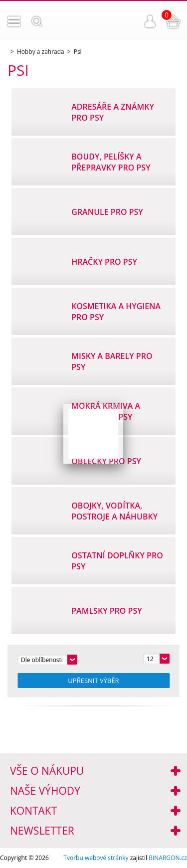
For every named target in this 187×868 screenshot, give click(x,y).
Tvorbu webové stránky (96, 858)
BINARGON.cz (168, 858)
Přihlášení (150, 21)
